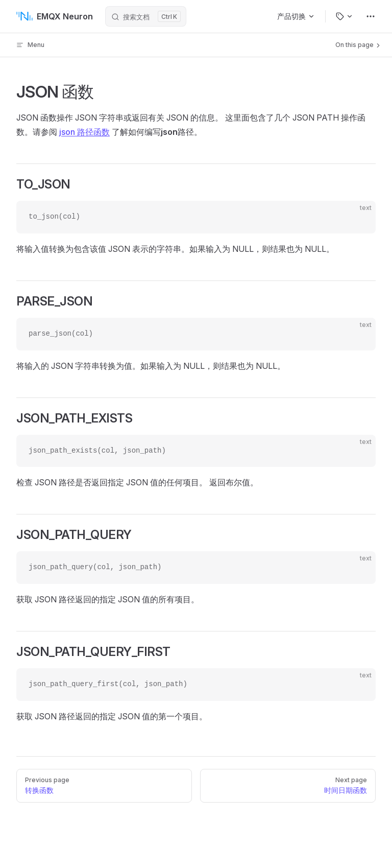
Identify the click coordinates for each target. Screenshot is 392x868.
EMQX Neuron (55, 16)
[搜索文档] (146, 16)
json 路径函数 (84, 132)
